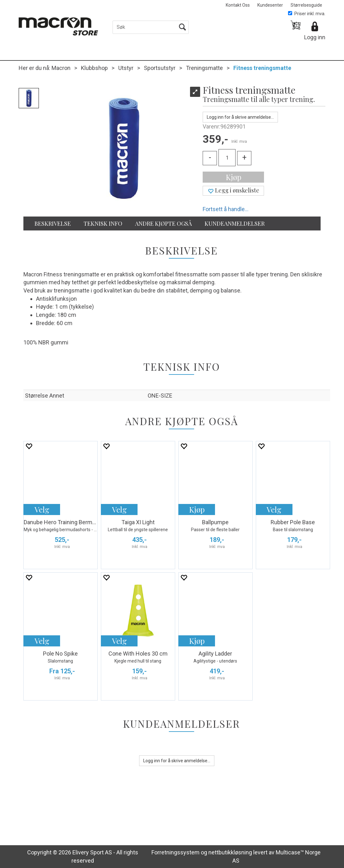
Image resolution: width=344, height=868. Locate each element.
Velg (42, 509)
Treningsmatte (204, 68)
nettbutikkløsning (230, 852)
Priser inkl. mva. (307, 14)
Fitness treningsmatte (262, 68)
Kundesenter (270, 5)
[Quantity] (227, 158)
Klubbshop (94, 68)
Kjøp (233, 177)
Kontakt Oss (238, 5)
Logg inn (315, 37)
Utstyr (126, 68)
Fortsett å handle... (226, 209)
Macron (61, 68)
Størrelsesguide (306, 5)
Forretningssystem (175, 852)
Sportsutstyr (160, 68)
